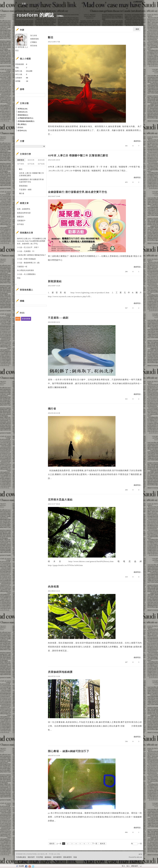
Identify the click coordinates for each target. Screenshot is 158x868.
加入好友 (34, 35)
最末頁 (103, 844)
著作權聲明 (57, 857)
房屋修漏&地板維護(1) (26, 121)
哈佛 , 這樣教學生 (24, 209)
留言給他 (34, 46)
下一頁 (95, 844)
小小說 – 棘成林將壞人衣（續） (29, 263)
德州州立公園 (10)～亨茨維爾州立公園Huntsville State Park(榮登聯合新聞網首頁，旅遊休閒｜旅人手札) (31, 241)
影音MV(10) (22, 131)
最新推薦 (41, 160)
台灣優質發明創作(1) (25, 118)
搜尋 (43, 95)
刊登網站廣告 (21, 857)
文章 (24, 4)
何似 (19, 278)
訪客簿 (55, 4)
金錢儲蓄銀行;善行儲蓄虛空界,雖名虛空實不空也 (78, 192)
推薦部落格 (34, 39)
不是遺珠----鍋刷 (58, 318)
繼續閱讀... (138, 141)
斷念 (51, 37)
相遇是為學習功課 (24, 213)
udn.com (139, 857)
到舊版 (60, 16)
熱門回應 (31, 164)
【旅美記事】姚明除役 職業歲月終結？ (32, 255)
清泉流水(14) (23, 112)
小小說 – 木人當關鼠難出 (26, 274)
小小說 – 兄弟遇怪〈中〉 (26, 251)
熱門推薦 (41, 164)
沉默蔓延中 (21, 221)
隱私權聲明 (68, 857)
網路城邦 (135, 866)
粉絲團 (21, 866)
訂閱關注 (34, 42)
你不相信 (20, 224)
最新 (137, 29)
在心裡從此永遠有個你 (25, 270)
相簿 (39, 4)
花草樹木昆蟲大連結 (60, 500)
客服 (75, 857)
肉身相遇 (53, 587)
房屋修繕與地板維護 (60, 672)
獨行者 (52, 409)
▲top (140, 854)
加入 (128, 866)
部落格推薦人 (27, 290)
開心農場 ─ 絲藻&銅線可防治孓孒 (69, 751)
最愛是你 (20, 217)
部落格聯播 (26, 319)
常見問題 (40, 857)
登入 (123, 866)
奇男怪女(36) (23, 109)
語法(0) (20, 127)
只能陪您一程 (22, 267)
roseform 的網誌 (35, 15)
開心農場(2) (22, 124)
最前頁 (52, 844)
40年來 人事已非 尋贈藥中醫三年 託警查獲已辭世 (78, 155)
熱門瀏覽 (21, 164)
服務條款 (48, 857)
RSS (18, 319)
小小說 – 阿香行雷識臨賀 (26, 259)
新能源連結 (55, 281)
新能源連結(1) (23, 115)
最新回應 (31, 160)
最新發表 (21, 160)
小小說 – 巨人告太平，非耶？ (28, 247)
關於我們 (31, 857)
